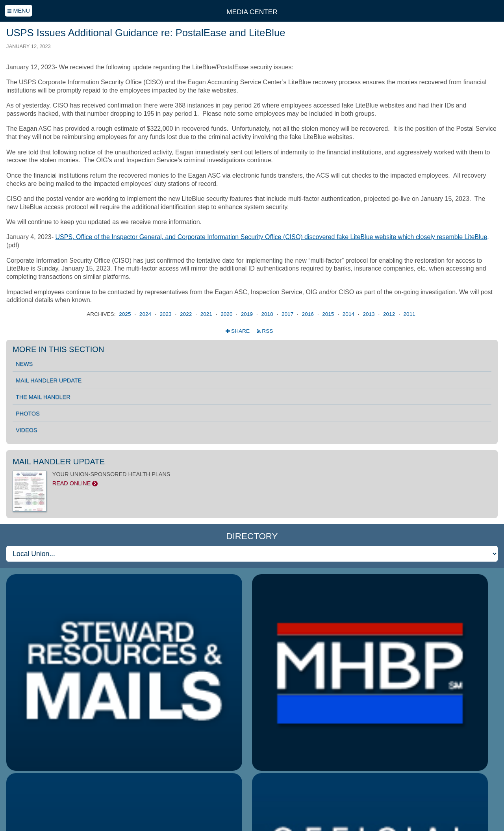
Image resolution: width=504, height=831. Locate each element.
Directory (252, 536)
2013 (369, 314)
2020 (227, 314)
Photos (28, 414)
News (24, 364)
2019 (248, 314)
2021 (207, 314)
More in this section (58, 349)
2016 (309, 314)
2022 (187, 314)
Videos (26, 430)
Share (238, 331)
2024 (146, 314)
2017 (288, 314)
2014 (349, 314)
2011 (409, 314)
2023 (166, 314)
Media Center (252, 12)
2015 (329, 314)
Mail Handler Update (49, 380)
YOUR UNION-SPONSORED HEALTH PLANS (252, 479)
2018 (268, 314)
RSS (265, 331)
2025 (126, 314)
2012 (390, 314)
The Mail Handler (43, 397)
